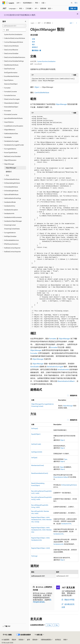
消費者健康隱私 (46, 640)
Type (66, 459)
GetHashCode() (36, 444)
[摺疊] (26, 21)
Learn (32, 23)
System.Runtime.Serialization (46, 61)
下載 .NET (73, 8)
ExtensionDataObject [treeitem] (11, 84)
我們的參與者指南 (42, 601)
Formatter (53, 338)
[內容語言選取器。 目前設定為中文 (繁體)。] (7, 635)
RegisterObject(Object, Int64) (41, 548)
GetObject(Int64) (37, 452)
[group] (54, 222)
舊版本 (14, 640)
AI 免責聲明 (5, 640)
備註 (33, 44)
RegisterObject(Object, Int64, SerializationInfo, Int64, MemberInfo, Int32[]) (41, 520)
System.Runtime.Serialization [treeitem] (13, 34)
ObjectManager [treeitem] (11, 168)
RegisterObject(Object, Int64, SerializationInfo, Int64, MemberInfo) (41, 530)
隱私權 (35, 640)
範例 (33, 42)
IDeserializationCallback (66, 381)
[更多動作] (77, 23)
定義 (33, 39)
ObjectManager (61, 104)
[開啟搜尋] (72, 3)
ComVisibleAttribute (42, 92)
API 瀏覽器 (47, 23)
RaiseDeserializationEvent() (40, 473)
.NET (39, 23)
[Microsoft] (4, 3)
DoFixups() (35, 428)
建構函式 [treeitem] (9, 172)
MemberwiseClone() (38, 465)
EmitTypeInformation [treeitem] (11, 73)
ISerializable (35, 366)
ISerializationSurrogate (55, 366)
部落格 (21, 640)
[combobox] (14, 26)
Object (37, 87)
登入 (76, 3)
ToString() (34, 556)
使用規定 (58, 640)
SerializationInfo (63, 369)
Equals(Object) (36, 434)
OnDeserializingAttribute (69, 485)
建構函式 (35, 47)
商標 (65, 640)
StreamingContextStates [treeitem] (12, 229)
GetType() (34, 458)
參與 (29, 640)
